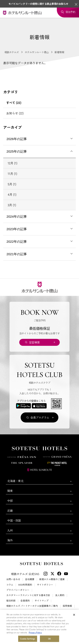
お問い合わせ (13, 579)
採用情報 (67, 606)
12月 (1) (13, 163)
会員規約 (25, 601)
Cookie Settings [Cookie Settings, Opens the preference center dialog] (28, 639)
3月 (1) (12, 205)
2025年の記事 (17, 151)
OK (49, 639)
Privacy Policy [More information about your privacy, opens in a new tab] (35, 633)
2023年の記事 (17, 229)
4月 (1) (12, 194)
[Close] (74, 615)
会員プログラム (40, 417)
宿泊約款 (11, 601)
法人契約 (60, 595)
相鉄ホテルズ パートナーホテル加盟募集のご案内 (32, 606)
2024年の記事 (17, 216)
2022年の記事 (17, 242)
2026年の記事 (17, 139)
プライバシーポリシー (18, 590)
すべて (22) (14, 103)
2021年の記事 (17, 254)
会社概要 (30, 579)
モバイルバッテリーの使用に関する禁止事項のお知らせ (38, 4)
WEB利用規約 (25, 585)
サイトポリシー (45, 585)
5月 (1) (12, 184)
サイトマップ (42, 601)
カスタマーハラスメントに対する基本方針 (28, 595)
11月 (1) (12, 174)
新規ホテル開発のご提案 (52, 579)
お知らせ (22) (15, 113)
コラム (10, 585)
